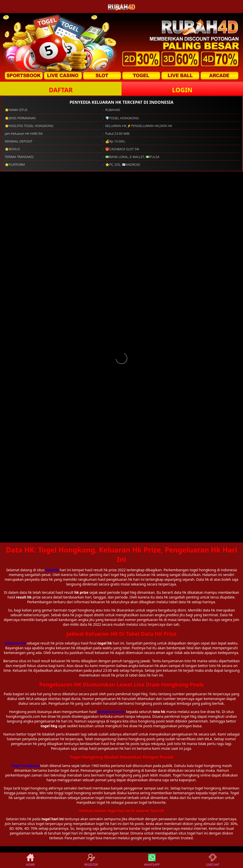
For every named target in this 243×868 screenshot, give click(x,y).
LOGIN (182, 90)
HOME (30, 860)
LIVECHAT (213, 860)
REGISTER (91, 860)
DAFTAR (61, 90)
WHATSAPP (152, 860)
